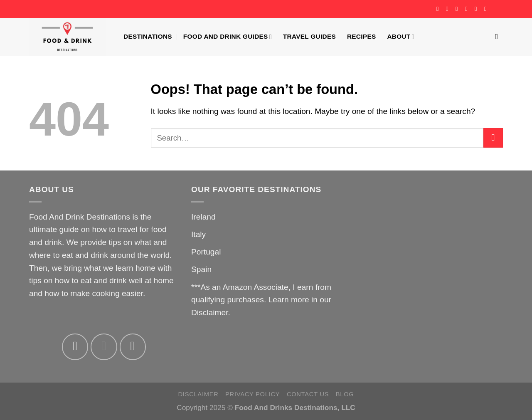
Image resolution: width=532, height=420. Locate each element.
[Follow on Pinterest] (478, 9)
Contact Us (308, 394)
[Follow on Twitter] (458, 9)
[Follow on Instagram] (449, 9)
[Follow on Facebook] (439, 9)
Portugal (206, 252)
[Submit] (493, 138)
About (401, 37)
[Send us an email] (468, 9)
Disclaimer (210, 313)
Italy (198, 234)
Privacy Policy (252, 394)
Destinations (148, 36)
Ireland (203, 217)
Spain (201, 269)
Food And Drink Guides (228, 37)
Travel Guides (309, 36)
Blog (345, 394)
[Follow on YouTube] (487, 9)
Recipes (362, 36)
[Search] (499, 37)
